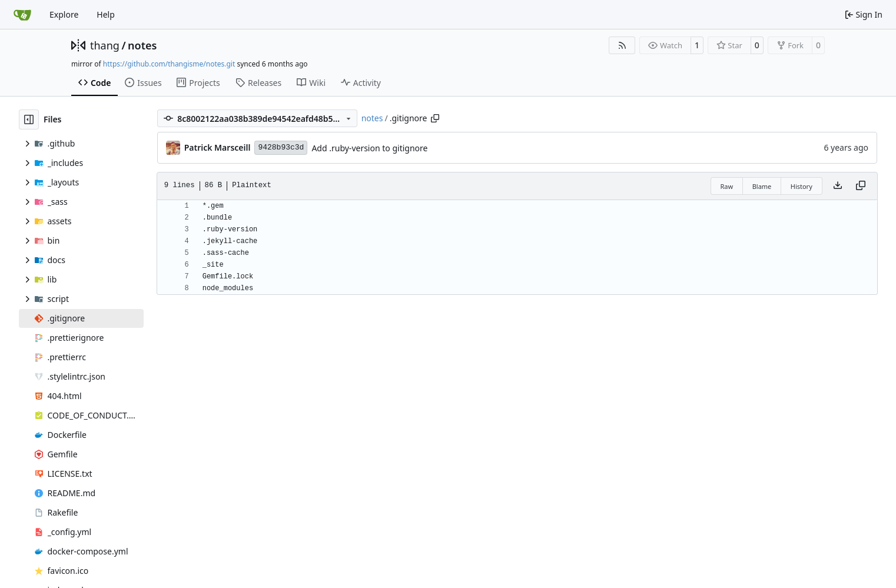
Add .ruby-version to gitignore (369, 148)
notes (142, 45)
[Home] (22, 15)
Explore (64, 14)
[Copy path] (435, 118)
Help (106, 14)
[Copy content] (861, 186)
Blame (762, 186)
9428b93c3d (281, 147)
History (802, 186)
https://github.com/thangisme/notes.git (169, 64)
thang (105, 45)
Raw (727, 186)
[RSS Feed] (622, 45)
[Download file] (838, 186)
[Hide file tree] (29, 119)
